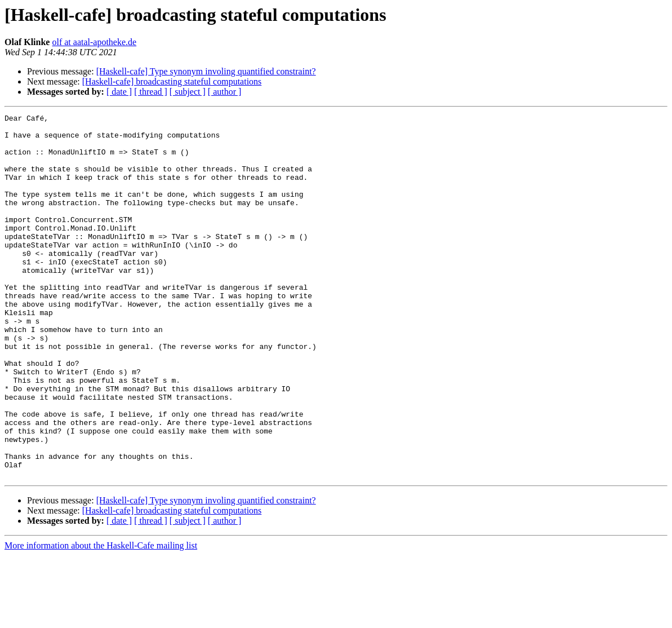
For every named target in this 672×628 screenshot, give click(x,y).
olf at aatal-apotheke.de (94, 42)
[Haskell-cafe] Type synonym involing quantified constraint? (206, 71)
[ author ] (225, 92)
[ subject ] (188, 92)
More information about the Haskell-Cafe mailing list (101, 618)
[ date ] (119, 92)
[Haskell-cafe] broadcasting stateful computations (172, 81)
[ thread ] (151, 92)
